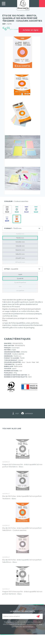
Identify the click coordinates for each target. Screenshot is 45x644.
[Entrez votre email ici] (23, 616)
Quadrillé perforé (20, 282)
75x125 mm (20, 238)
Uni (20, 286)
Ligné (20, 274)
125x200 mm (20, 250)
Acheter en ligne (31, 30)
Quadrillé (20, 278)
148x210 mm (20, 254)
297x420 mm (20, 262)
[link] (4, 4)
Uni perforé (20, 291)
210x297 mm (20, 258)
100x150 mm (20, 242)
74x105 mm (20, 234)
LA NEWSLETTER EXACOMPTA (22, 611)
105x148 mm (20, 246)
